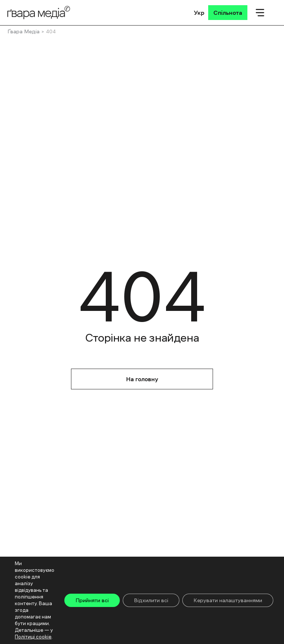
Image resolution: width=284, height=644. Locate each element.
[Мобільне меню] (260, 13)
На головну (142, 379)
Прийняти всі (92, 600)
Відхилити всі (151, 600)
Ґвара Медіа (23, 31)
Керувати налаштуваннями (228, 600)
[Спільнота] (228, 13)
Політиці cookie (33, 637)
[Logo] (39, 12)
